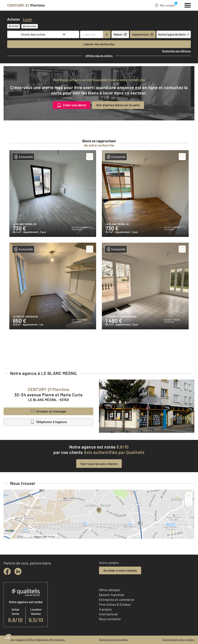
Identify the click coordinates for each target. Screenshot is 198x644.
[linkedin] (18, 571)
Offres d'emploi (110, 590)
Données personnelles (114, 640)
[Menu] (188, 5)
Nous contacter (110, 619)
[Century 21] (26, 5)
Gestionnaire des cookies (178, 640)
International (108, 614)
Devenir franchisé (112, 595)
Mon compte (165, 5)
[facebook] (7, 571)
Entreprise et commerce (117, 600)
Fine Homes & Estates (115, 604)
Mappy (38, 537)
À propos (105, 609)
